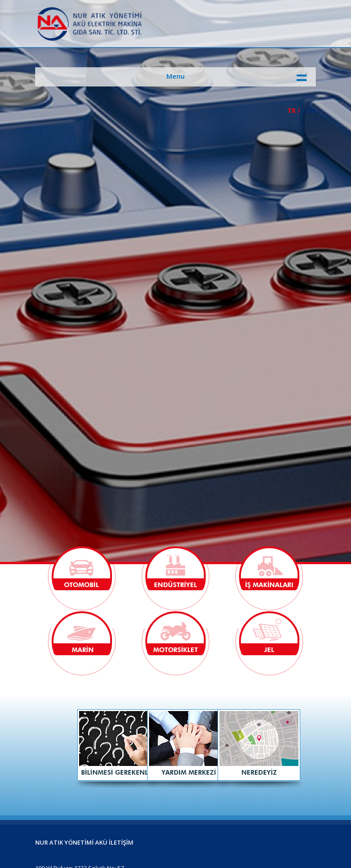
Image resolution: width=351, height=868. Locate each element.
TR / (294, 110)
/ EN (309, 110)
